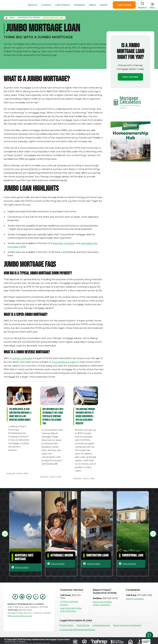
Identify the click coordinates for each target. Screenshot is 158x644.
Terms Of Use (83, 625)
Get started (124, 5)
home (12, 18)
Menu (152, 8)
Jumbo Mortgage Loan (53, 18)
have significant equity (64, 362)
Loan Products (62, 5)
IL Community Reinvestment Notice (77, 630)
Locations (46, 5)
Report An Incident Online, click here (102, 603)
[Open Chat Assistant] (149, 635)
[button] (5, 534)
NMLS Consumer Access (20, 616)
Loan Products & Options (28, 18)
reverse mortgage (22, 358)
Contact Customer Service (69, 603)
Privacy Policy (67, 625)
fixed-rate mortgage (64, 243)
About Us (33, 5)
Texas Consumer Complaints (127, 625)
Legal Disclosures (101, 625)
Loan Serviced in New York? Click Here (71, 610)
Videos (92, 5)
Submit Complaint (135, 599)
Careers (104, 5)
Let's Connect (130, 77)
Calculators (79, 5)
